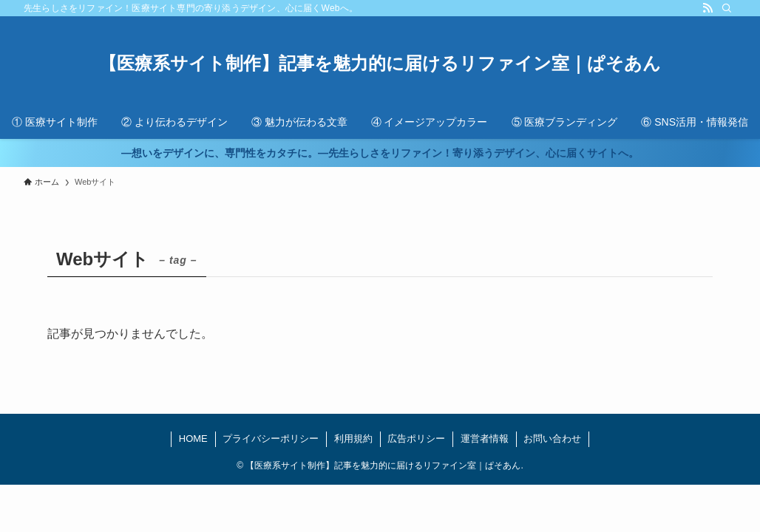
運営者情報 (485, 439)
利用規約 (353, 439)
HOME (193, 439)
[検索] (727, 8)
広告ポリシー (416, 439)
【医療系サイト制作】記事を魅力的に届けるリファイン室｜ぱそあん (380, 64)
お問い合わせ (552, 439)
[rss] (708, 8)
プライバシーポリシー (271, 439)
